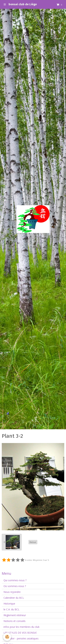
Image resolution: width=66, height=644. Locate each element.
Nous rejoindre (12, 592)
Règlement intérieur (15, 615)
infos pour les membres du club (21, 627)
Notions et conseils (15, 621)
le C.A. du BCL (11, 609)
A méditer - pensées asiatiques (21, 638)
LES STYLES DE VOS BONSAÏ (20, 633)
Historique (9, 604)
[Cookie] (7, 637)
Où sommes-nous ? (15, 586)
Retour (33, 542)
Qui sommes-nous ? (15, 580)
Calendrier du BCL (14, 598)
